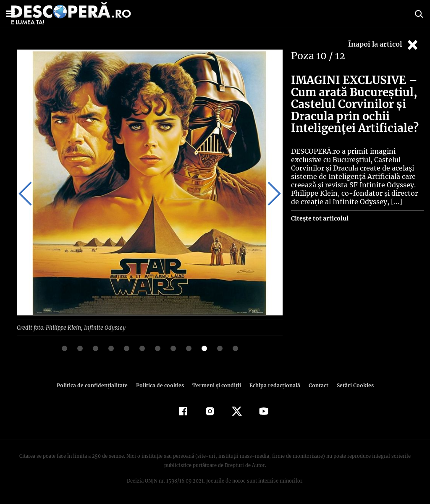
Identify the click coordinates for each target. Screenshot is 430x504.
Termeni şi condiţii (215, 385)
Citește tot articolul (319, 218)
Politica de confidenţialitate (96, 385)
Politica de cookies (161, 385)
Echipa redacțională (272, 385)
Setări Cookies (351, 385)
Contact (315, 385)
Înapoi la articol (384, 45)
